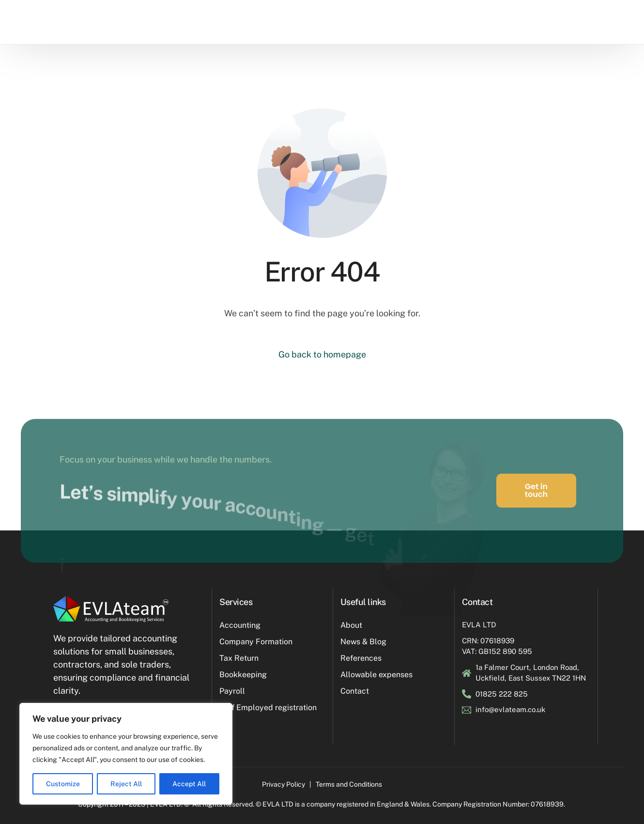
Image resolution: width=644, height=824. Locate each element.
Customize (63, 784)
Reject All (126, 784)
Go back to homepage (322, 354)
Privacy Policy (284, 784)
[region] (126, 754)
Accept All (189, 784)
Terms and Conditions (349, 784)
